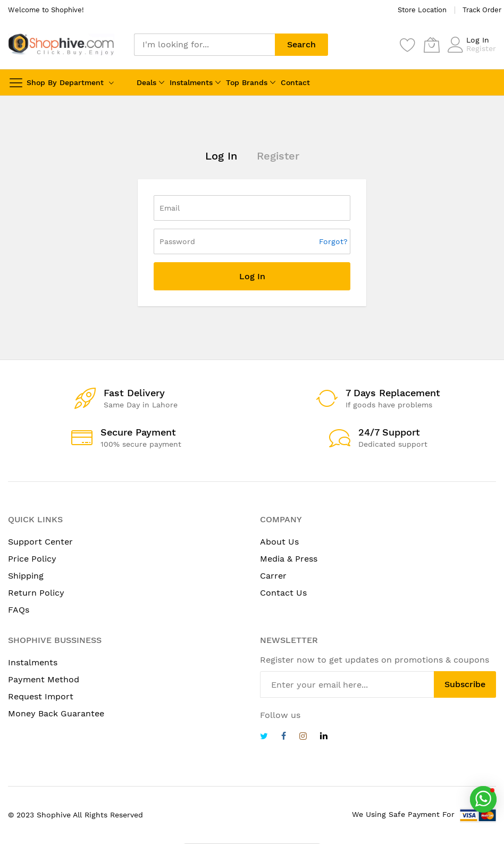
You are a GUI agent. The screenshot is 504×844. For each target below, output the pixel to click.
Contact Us (283, 593)
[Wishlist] (408, 45)
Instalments (191, 82)
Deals (146, 82)
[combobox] (204, 45)
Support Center (40, 542)
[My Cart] (432, 45)
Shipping (26, 576)
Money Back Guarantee (56, 713)
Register (481, 48)
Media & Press (289, 559)
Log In (478, 40)
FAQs (19, 610)
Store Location (422, 10)
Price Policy (32, 559)
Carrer (273, 576)
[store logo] (61, 44)
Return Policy (36, 593)
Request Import (41, 696)
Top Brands (247, 82)
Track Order (482, 10)
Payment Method (44, 679)
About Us (279, 542)
